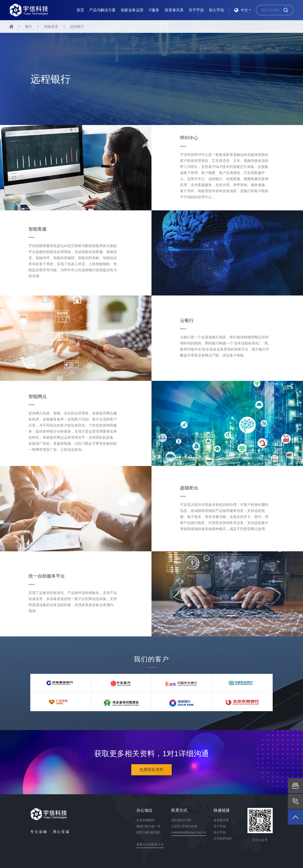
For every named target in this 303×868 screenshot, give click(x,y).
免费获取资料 (151, 770)
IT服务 (154, 10)
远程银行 (77, 27)
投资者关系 (174, 10)
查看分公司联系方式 (150, 845)
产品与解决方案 (102, 10)
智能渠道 (51, 27)
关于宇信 (196, 10)
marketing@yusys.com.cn (189, 832)
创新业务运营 (132, 10)
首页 (80, 10)
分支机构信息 (223, 838)
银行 (29, 27)
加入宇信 (216, 10)
